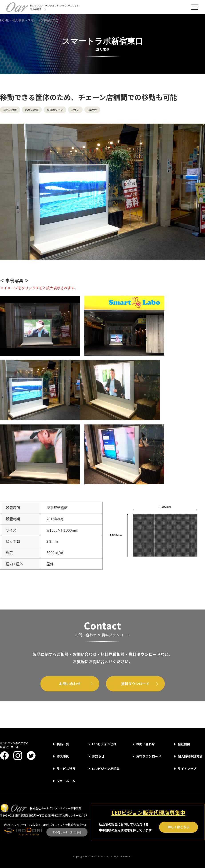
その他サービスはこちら (67, 832)
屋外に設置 (10, 110)
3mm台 (92, 110)
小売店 (75, 110)
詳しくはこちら (179, 827)
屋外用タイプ (55, 110)
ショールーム (66, 781)
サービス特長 (66, 769)
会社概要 (184, 744)
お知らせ (98, 756)
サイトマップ (187, 769)
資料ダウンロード (135, 684)
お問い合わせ (70, 684)
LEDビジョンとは (104, 744)
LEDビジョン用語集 (106, 769)
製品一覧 (63, 744)
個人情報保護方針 (190, 756)
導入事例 (63, 756)
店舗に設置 (32, 110)
